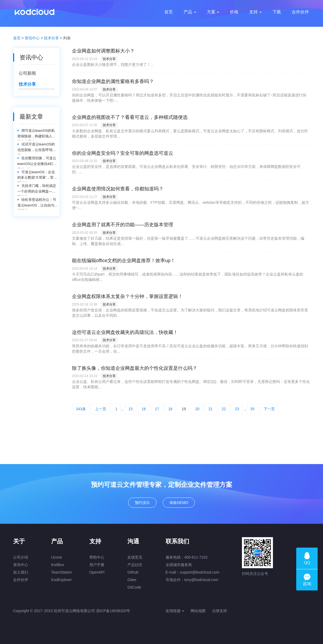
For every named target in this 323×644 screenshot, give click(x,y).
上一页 (101, 409)
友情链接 (175, 611)
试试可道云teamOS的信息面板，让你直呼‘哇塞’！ (36, 148)
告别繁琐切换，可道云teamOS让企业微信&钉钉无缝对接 (37, 162)
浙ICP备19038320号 (113, 611)
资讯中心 (32, 38)
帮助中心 (97, 557)
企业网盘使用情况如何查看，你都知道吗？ (118, 189)
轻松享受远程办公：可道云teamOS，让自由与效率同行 (38, 204)
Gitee (132, 580)
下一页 (269, 409)
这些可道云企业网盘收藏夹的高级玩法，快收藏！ (125, 332)
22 (224, 409)
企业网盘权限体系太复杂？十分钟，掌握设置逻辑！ (127, 296)
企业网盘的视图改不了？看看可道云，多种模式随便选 (130, 117)
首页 (17, 38)
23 (237, 409)
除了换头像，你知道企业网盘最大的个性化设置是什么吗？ (135, 368)
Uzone (56, 557)
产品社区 (135, 565)
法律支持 (219, 611)
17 (157, 409)
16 (144, 409)
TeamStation (62, 572)
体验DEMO (179, 503)
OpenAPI (97, 572)
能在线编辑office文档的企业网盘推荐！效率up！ (124, 261)
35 (252, 409)
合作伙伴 (21, 580)
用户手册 (97, 565)
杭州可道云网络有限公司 (74, 611)
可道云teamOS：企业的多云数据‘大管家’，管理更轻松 (37, 176)
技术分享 (51, 38)
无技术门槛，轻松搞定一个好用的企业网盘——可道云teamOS (37, 190)
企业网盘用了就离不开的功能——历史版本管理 (123, 225)
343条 (81, 409)
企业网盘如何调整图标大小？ (103, 51)
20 (197, 409)
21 (211, 409)
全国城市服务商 (179, 565)
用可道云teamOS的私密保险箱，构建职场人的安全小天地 (37, 135)
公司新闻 (27, 73)
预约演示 (142, 503)
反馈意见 (135, 557)
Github (133, 572)
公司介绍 (21, 557)
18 (170, 409)
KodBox (58, 565)
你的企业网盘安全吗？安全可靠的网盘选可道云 (123, 153)
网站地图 (198, 611)
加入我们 (21, 572)
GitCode (134, 587)
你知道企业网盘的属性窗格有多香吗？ (113, 81)
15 (131, 409)
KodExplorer (61, 580)
